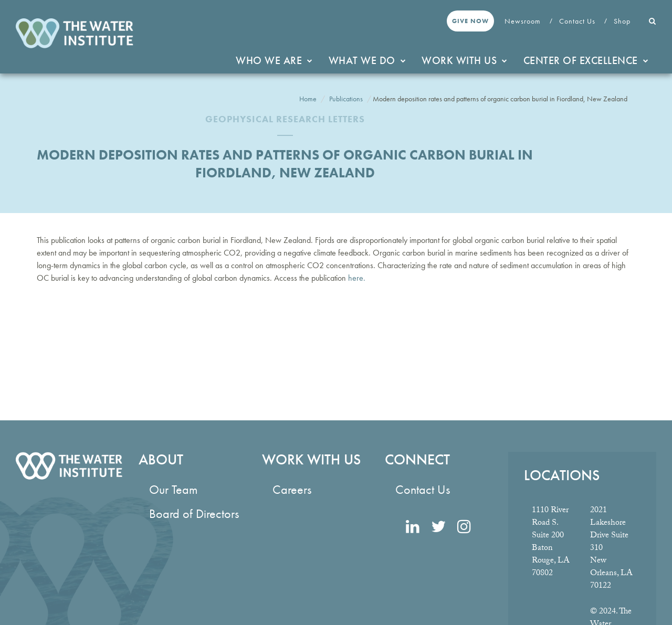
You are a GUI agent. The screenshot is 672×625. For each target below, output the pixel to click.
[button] (653, 21)
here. (356, 278)
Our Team (173, 489)
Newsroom (524, 21)
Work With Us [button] (465, 60)
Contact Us (578, 21)
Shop (623, 21)
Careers (292, 489)
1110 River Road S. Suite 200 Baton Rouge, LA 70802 (551, 542)
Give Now (470, 21)
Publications (346, 99)
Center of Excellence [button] (586, 60)
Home (308, 99)
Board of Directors (194, 513)
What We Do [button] (367, 60)
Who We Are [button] (274, 60)
